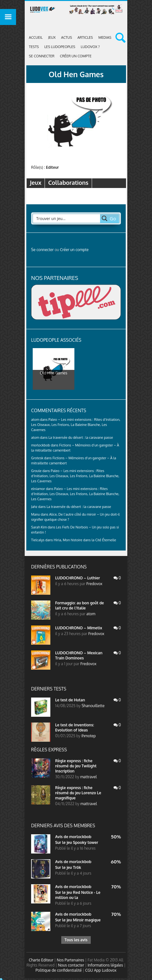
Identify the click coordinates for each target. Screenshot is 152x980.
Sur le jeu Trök (68, 867)
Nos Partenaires (70, 960)
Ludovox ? (90, 47)
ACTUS (66, 37)
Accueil (36, 37)
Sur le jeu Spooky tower (77, 842)
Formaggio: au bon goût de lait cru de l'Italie (80, 605)
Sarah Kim (39, 527)
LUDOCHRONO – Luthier (78, 578)
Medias (105, 37)
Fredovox (94, 584)
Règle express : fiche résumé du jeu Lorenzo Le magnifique (78, 793)
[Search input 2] (67, 218)
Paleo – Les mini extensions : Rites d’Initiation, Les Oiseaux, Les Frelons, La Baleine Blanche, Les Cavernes (76, 425)
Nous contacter (71, 965)
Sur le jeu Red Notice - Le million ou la (78, 895)
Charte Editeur (41, 960)
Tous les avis (76, 940)
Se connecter (42, 56)
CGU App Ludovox (101, 970)
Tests (34, 47)
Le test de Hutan (70, 700)
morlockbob (80, 837)
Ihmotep (89, 736)
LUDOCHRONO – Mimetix (79, 628)
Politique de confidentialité (59, 970)
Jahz (34, 507)
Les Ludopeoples (60, 47)
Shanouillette (93, 706)
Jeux (52, 37)
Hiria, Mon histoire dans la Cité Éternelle (85, 540)
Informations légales (105, 965)
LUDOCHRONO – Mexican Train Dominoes (79, 655)
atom (91, 614)
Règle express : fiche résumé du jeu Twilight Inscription (76, 766)
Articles (85, 37)
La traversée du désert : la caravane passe (81, 437)
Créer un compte (76, 56)
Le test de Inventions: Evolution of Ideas (75, 727)
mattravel (89, 777)
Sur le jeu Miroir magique (78, 920)
